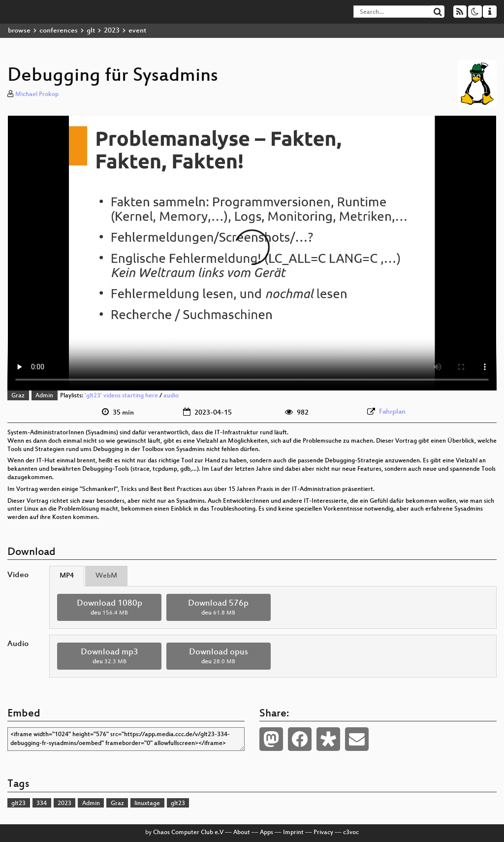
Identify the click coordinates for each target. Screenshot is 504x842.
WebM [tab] (106, 576)
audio (171, 396)
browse (19, 31)
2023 (112, 31)
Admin (44, 396)
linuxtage (147, 804)
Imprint (293, 833)
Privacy (323, 833)
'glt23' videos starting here (121, 396)
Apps (267, 833)
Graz (18, 396)
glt (91, 31)
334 (42, 804)
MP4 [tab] (67, 576)
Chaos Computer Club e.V (188, 833)
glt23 (18, 804)
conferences (59, 31)
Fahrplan (392, 412)
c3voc (351, 833)
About (242, 833)
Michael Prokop (37, 95)
